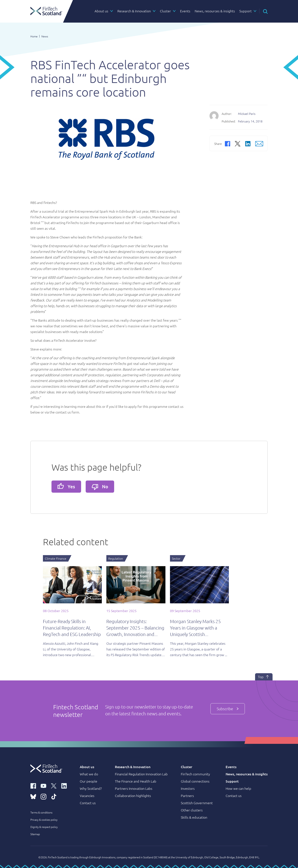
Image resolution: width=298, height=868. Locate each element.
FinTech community (195, 774)
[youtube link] (43, 786)
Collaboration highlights (133, 796)
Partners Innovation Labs (134, 788)
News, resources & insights (247, 774)
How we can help (238, 788)
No (100, 487)
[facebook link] (33, 786)
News (45, 36)
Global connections (195, 781)
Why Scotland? (91, 788)
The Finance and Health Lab (136, 781)
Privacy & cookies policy (44, 820)
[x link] (54, 786)
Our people (89, 781)
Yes (66, 486)
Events (231, 767)
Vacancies (87, 796)
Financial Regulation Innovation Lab (141, 774)
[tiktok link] (54, 796)
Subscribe (228, 709)
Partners (187, 796)
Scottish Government (197, 803)
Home (34, 36)
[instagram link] (43, 796)
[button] (265, 11)
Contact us (88, 803)
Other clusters (192, 810)
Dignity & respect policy (44, 827)
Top (264, 677)
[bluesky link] (33, 796)
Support (232, 781)
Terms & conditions (41, 812)
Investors (188, 788)
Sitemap (35, 834)
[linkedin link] (64, 786)
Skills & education (194, 817)
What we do (89, 774)
